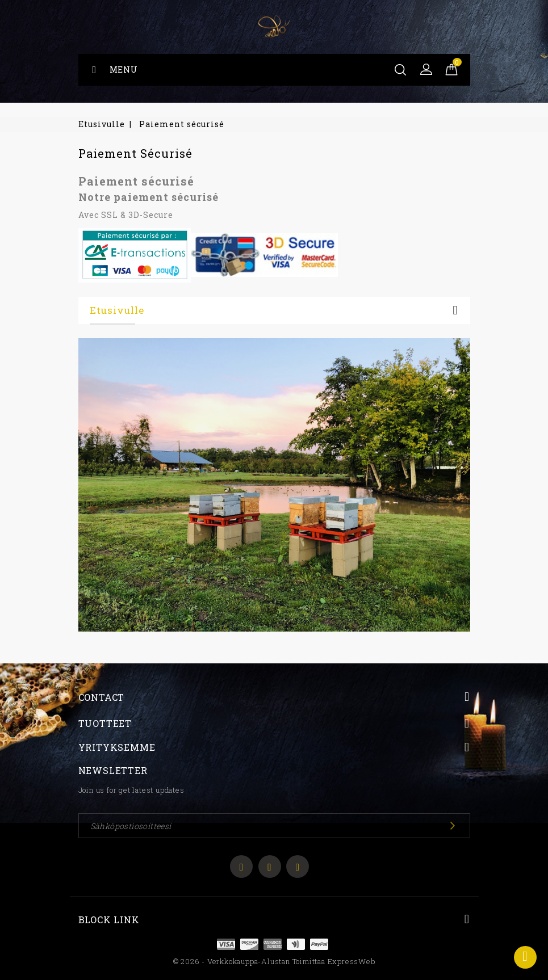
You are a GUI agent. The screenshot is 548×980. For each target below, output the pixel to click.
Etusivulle (117, 310)
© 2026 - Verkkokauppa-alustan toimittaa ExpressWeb (274, 961)
